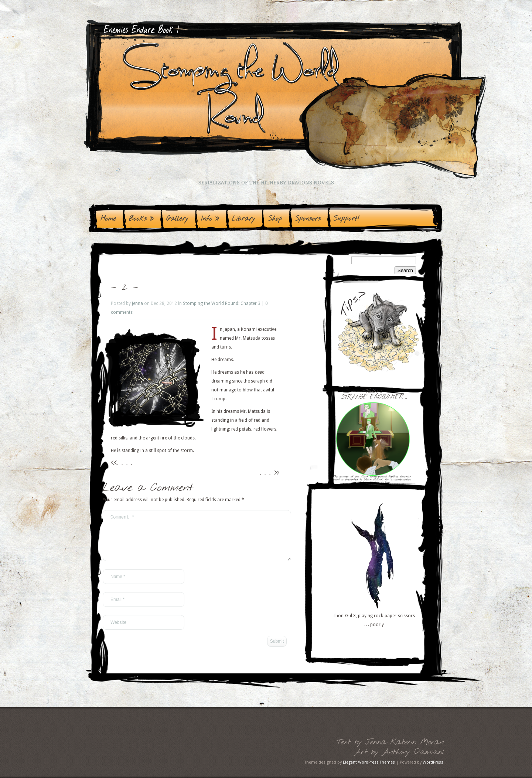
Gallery (177, 219)
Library (243, 219)
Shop (275, 219)
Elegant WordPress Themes (369, 762)
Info (210, 219)
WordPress (433, 762)
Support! (346, 219)
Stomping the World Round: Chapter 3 (222, 303)
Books (141, 219)
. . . (127, 463)
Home (108, 219)
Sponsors (308, 219)
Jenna (137, 303)
